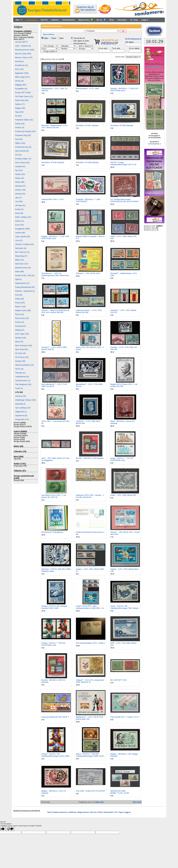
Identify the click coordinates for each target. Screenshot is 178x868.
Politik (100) (20, 299)
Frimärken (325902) (23, 31)
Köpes (54, 38)
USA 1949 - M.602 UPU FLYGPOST (90, 791)
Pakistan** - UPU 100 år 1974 (88, 273)
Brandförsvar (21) (22, 65)
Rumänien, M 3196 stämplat (122, 125)
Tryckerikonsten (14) (23, 381)
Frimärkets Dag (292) (23, 135)
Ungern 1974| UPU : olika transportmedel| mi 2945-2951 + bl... (90, 607)
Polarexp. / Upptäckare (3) (25, 291)
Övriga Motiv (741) (22, 419)
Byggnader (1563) (22, 73)
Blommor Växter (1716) (24, 58)
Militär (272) (20, 260)
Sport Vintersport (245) (24, 346)
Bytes (61, 38)
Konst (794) (19, 225)
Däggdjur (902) (21, 85)
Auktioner (55, 20)
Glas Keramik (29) (22, 151)
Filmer (112, 20)
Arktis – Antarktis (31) (23, 46)
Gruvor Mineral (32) (22, 163)
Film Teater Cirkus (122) (24, 96)
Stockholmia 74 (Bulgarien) (52, 532)
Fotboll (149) (20, 124)
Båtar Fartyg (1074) (22, 77)
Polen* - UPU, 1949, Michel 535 (123, 495)
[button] (123, 31)
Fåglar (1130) (20, 143)
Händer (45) (20, 178)
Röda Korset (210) (22, 318)
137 (157, 228)
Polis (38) (19, 295)
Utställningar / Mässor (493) (25, 400)
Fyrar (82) (19, 139)
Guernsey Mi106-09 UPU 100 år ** (55, 717)
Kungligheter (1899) (22, 229)
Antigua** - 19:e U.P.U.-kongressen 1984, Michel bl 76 (90, 681)
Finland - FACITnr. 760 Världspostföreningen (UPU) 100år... (56, 755)
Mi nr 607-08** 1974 (118, 680)
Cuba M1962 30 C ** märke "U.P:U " (125, 717)
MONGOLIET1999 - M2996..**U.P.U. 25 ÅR (120, 792)
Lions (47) (19, 240)
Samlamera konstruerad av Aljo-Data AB (26, 811)
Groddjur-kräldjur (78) (23, 159)
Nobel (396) (20, 272)
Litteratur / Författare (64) (24, 244)
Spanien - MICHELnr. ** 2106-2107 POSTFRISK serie (124, 90)
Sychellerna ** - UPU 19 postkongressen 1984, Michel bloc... (56, 274)
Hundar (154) (20, 174)
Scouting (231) (21, 326)
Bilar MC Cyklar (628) (23, 54)
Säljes (46, 38)
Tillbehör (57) (20, 471)
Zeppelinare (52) (21, 416)
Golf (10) (18, 155)
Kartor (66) (19, 213)
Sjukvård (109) (21, 338)
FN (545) (18, 116)
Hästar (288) (20, 182)
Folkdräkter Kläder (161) (24, 120)
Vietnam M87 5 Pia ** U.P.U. (53, 199)
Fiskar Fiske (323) (22, 100)
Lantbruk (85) (20, 233)
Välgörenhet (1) (21, 412)
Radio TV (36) (20, 307)
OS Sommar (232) (22, 357)
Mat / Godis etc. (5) (22, 252)
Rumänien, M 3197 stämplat (87, 125)
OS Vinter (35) (20, 353)
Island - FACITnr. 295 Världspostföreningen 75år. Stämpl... (125, 607)
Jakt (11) (18, 198)
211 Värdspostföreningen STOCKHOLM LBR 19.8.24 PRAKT (125, 200)
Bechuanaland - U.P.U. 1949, (88, 88)
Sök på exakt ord (80, 44)
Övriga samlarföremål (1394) (24, 477)
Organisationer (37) (22, 283)
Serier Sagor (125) (22, 334)
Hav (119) (19, 170)
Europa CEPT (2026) (23, 93)
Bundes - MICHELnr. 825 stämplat (90, 458)
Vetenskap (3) (20, 404)
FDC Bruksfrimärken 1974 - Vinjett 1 (90, 643)
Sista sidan (137, 802)
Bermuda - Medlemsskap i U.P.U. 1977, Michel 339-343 (55, 126)
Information (122, 20)
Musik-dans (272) (22, 264)
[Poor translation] (10, 829)
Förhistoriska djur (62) (23, 147)
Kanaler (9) (19, 209)
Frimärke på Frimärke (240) (25, 131)
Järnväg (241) (20, 205)
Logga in (145, 20)
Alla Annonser (32, 20)
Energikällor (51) (21, 89)
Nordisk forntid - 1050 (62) (25, 275)
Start (19, 20)
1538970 (159, 226)
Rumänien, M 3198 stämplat (87, 162)
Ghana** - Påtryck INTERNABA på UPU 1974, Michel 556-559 (55, 311)
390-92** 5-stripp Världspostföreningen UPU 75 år (123, 163)
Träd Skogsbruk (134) (23, 384)
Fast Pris (44, 20)
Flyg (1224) (19, 112)
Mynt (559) (19, 457)
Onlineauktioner (68, 20)
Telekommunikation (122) (24, 365)
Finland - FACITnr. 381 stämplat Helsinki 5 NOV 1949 (54, 607)
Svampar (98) (20, 361)
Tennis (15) (19, 369)
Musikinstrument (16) (23, 268)
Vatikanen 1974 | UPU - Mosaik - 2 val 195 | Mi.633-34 (90, 496)
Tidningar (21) (20, 373)
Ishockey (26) (20, 194)
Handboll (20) (20, 167)
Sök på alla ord (79, 38)
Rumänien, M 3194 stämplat (53, 162)
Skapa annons (86, 20)
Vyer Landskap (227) (23, 408)
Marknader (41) (21, 248)
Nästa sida (99, 802)
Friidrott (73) (20, 128)
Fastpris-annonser (60, 812)
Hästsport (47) (20, 186)
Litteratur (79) (20, 451)
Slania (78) (19, 342)
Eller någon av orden (81, 41)
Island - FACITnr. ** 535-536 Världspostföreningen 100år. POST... (91, 755)
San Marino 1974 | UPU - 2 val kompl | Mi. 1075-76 (54, 496)
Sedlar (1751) (20, 464)
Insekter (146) (20, 190)
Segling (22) (20, 330)
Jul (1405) (19, 202)
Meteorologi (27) (21, 256)
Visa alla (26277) (21, 42)
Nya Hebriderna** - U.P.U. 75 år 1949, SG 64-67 (54, 385)
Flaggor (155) (20, 108)
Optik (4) (18, 279)
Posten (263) (20, 303)
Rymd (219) (20, 314)
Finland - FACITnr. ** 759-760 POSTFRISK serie (53, 644)
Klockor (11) (20, 221)
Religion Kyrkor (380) (23, 311)
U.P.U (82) (19, 392)
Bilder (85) (18, 446)
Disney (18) (19, 81)
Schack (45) (20, 322)
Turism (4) (19, 388)
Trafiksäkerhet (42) (22, 377)
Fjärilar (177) (20, 104)
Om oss (101, 20)
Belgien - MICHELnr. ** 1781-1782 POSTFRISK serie (55, 237)
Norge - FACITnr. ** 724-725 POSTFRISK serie (122, 459)
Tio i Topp (134, 20)
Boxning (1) (19, 61)
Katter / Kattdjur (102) (23, 217)
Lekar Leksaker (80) (23, 237)
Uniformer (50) (21, 396)
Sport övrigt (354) (22, 349)
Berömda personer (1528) (25, 50)
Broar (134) (19, 69)
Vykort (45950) (20, 431)
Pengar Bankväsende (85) (25, 287)
